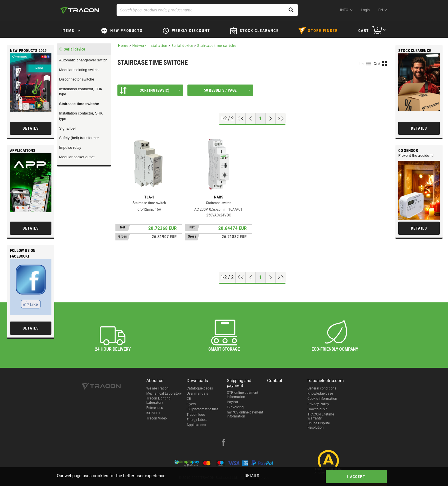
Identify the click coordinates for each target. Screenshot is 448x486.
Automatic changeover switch (83, 60)
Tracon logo (196, 415)
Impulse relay (70, 147)
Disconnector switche (77, 79)
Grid (377, 64)
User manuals (197, 393)
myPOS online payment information (245, 414)
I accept (356, 477)
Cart (364, 31)
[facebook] (223, 443)
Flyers (191, 404)
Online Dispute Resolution (319, 425)
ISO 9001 (153, 413)
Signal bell (68, 128)
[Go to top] (241, 119)
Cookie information (322, 399)
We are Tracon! (158, 388)
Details (252, 476)
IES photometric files (202, 409)
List (362, 64)
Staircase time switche (79, 104)
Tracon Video (157, 418)
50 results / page (227, 90)
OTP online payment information (243, 395)
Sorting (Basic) (150, 90)
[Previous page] (251, 119)
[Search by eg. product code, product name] (207, 10)
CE (189, 399)
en (381, 10)
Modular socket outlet (77, 157)
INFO (344, 10)
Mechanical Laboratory (164, 393)
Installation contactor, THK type (81, 92)
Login (365, 10)
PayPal (232, 402)
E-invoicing (235, 407)
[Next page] (271, 119)
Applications (196, 425)
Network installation (150, 46)
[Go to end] (281, 119)
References (155, 408)
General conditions (322, 388)
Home (123, 46)
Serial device (182, 46)
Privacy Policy (318, 404)
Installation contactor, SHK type (81, 116)
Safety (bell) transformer (79, 138)
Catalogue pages (200, 388)
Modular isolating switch (79, 70)
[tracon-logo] (80, 10)
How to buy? (317, 409)
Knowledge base (320, 393)
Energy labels (197, 420)
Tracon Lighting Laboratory (158, 400)
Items (68, 31)
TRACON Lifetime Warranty (321, 416)
